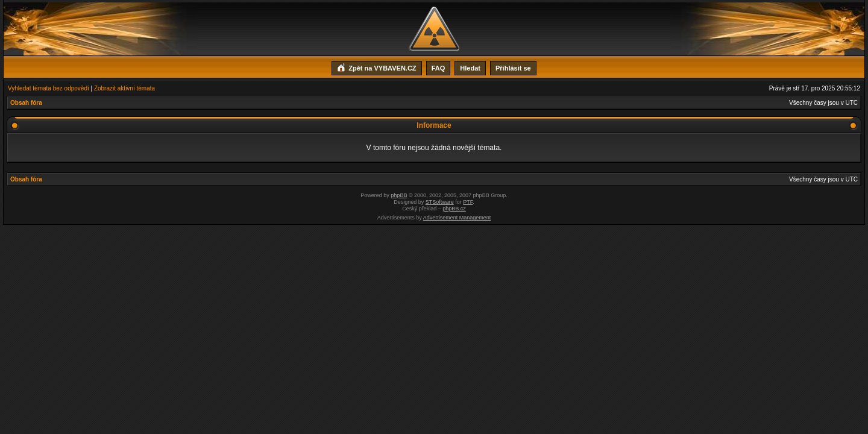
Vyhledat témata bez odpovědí (49, 88)
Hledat (470, 68)
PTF (468, 202)
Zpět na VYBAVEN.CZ (376, 67)
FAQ (439, 68)
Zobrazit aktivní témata (124, 88)
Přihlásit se (513, 68)
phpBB (399, 195)
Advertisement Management (457, 218)
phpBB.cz (454, 209)
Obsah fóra (26, 103)
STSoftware (440, 202)
